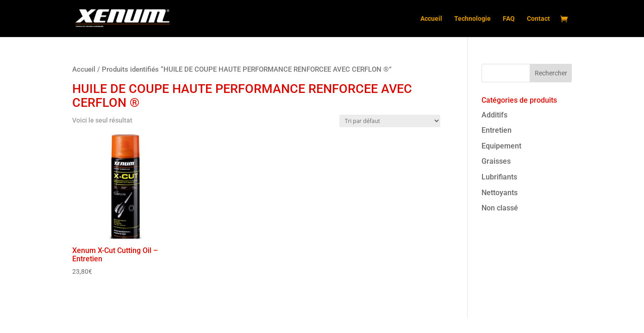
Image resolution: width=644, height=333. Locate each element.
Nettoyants (500, 193)
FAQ (509, 19)
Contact (538, 19)
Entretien (497, 130)
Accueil (431, 19)
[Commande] (390, 121)
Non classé (500, 208)
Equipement (501, 146)
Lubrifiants (499, 177)
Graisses (496, 161)
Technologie (472, 19)
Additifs (494, 115)
